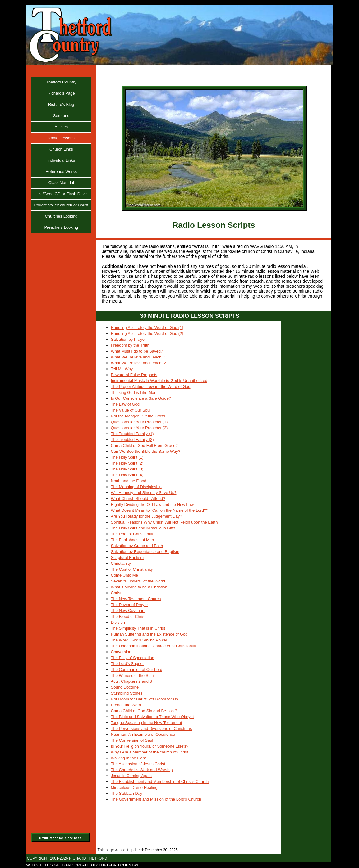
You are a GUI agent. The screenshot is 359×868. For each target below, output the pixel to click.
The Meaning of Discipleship (136, 487)
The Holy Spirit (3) (127, 469)
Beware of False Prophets (134, 375)
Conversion (121, 652)
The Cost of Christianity (132, 569)
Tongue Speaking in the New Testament (147, 723)
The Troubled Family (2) (132, 440)
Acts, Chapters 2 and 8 (131, 681)
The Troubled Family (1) (132, 434)
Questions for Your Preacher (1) (139, 422)
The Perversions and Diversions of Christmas (152, 729)
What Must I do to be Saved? (137, 351)
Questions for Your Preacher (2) (139, 428)
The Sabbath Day (127, 793)
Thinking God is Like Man (134, 392)
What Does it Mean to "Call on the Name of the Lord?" (159, 510)
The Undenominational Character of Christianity (154, 646)
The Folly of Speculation (133, 658)
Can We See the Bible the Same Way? (146, 451)
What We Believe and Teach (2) (139, 363)
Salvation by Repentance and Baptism (145, 552)
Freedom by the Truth (130, 345)
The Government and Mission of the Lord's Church (156, 799)
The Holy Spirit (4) (127, 475)
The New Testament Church (136, 599)
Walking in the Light (129, 758)
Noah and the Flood (129, 481)
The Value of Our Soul (131, 410)
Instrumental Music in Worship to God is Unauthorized (159, 381)
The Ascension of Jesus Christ (138, 764)
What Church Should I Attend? (138, 499)
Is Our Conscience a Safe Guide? (141, 398)
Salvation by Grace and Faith (137, 546)
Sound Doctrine (125, 687)
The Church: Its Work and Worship (142, 770)
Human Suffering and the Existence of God (149, 634)
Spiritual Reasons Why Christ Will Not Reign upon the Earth (164, 522)
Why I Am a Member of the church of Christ (150, 752)
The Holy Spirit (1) (127, 457)
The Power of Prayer (129, 605)
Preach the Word (126, 705)
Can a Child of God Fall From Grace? (144, 445)
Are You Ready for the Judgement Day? (147, 516)
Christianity (121, 563)
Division (118, 622)
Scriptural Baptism (127, 558)
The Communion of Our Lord (137, 670)
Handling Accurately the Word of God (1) (147, 328)
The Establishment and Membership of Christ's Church (160, 782)
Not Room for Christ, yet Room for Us (145, 699)
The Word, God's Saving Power (139, 640)
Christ (116, 593)
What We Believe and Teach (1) (139, 357)
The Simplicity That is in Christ (138, 628)
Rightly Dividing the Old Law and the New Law (152, 504)
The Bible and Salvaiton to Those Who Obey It (152, 717)
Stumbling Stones (127, 693)
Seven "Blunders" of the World (138, 581)
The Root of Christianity (132, 534)
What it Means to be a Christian (139, 587)
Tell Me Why (122, 369)
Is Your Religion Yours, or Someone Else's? (150, 746)
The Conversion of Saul (132, 740)
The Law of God (125, 404)
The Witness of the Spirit (133, 675)
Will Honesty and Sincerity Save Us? (144, 493)
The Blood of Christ (128, 616)
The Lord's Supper (128, 664)
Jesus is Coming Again (131, 776)
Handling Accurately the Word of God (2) (147, 333)
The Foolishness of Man (133, 540)
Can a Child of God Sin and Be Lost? (144, 711)
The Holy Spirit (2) (127, 463)
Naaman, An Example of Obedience (143, 734)
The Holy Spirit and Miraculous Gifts (143, 528)
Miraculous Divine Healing (134, 787)
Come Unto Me (124, 575)
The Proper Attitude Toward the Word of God (151, 387)
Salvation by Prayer (129, 339)
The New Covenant (128, 611)
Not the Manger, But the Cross (138, 416)
